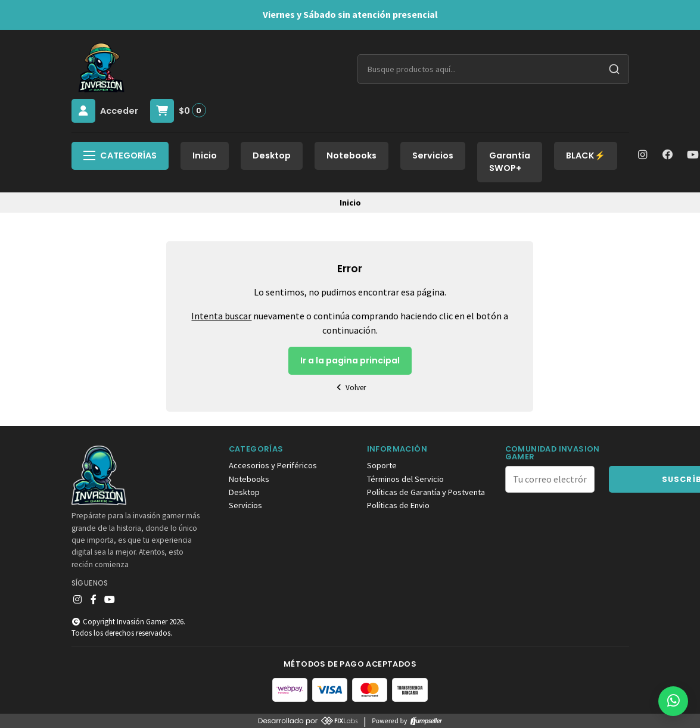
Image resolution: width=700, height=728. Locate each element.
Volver (350, 388)
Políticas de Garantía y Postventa (426, 492)
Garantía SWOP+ (510, 162)
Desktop (272, 155)
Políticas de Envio (398, 505)
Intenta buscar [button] (221, 316)
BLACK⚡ (586, 155)
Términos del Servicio (405, 479)
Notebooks (351, 155)
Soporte (382, 465)
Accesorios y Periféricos (273, 465)
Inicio (205, 155)
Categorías (120, 155)
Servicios (433, 155)
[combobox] (493, 69)
